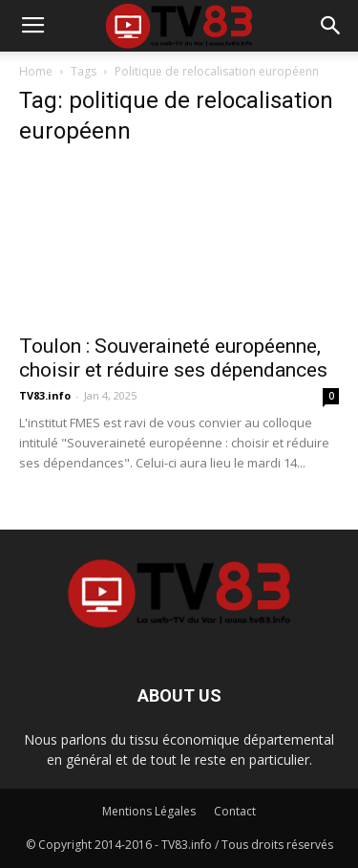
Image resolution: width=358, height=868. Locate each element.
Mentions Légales (149, 811)
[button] (331, 26)
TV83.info (45, 395)
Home (36, 71)
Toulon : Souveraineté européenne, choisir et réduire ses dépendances (173, 358)
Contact (235, 811)
